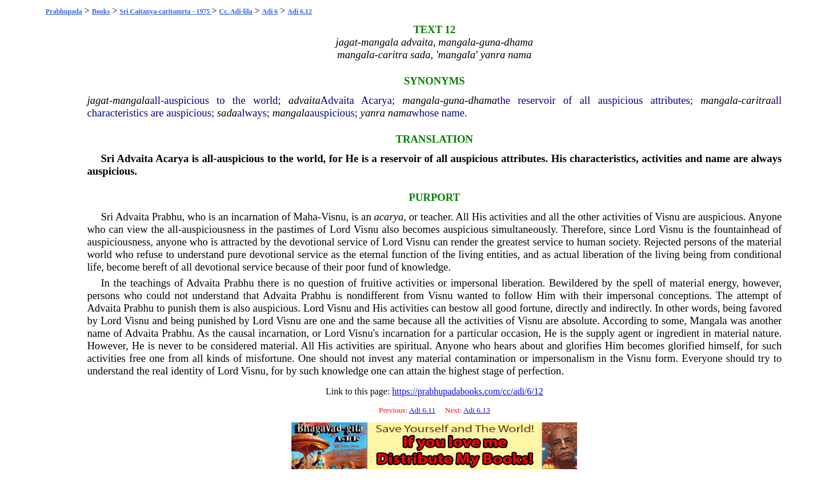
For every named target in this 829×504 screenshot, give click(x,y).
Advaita (135, 158)
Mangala (708, 320)
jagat (98, 100)
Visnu (333, 217)
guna (454, 100)
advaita (305, 100)
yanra (373, 113)
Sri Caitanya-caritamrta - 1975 (165, 11)
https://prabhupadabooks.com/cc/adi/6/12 (467, 391)
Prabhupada (64, 11)
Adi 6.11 (422, 410)
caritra (756, 100)
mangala (131, 100)
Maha (305, 217)
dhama (482, 100)
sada (227, 113)
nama (400, 113)
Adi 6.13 (477, 410)
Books (101, 11)
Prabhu (167, 217)
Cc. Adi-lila (236, 11)
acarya (389, 217)
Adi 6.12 (300, 11)
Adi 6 (270, 11)
